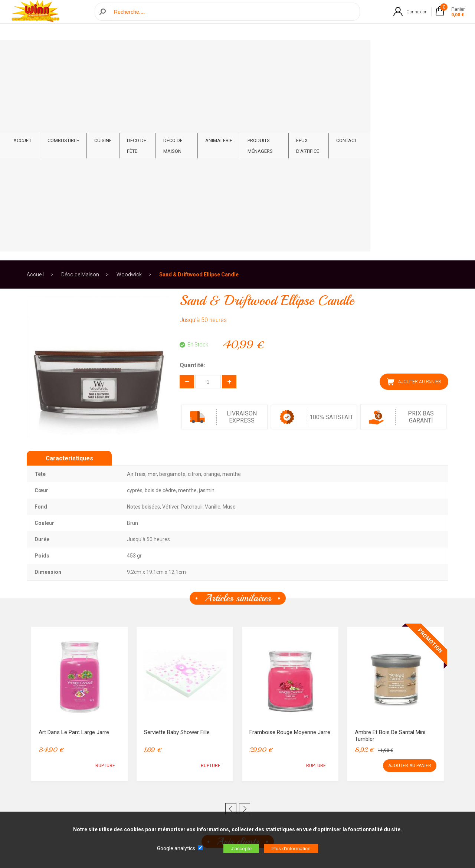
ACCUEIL (51, 52)
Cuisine (132, 52)
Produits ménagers (322, 52)
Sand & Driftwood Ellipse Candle (199, 79)
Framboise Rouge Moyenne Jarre (290, 537)
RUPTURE (105, 571)
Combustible (92, 52)
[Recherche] (233, 20)
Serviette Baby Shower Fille (177, 537)
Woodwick (129, 79)
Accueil (35, 79)
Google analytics (176, 848)
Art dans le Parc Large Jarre (74, 537)
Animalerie (269, 52)
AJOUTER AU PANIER (414, 187)
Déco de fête (171, 52)
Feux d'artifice (379, 52)
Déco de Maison (221, 52)
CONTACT (423, 52)
